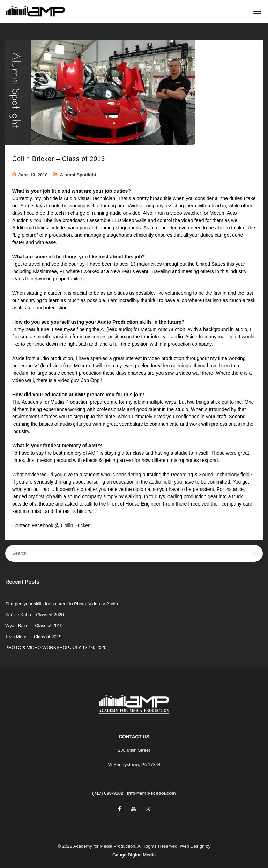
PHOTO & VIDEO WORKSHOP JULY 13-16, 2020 (56, 648)
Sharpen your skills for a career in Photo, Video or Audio (62, 604)
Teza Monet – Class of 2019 (33, 637)
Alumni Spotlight (78, 175)
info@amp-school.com (151, 793)
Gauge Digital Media (134, 855)
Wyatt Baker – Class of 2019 (34, 626)
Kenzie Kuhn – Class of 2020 (35, 615)
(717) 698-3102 (108, 793)
